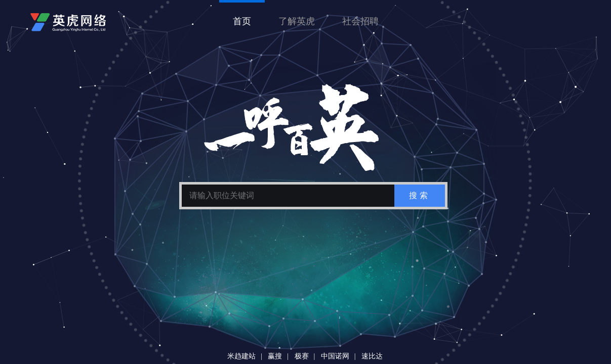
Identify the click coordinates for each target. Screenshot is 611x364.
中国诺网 (335, 356)
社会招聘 (360, 21)
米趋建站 (241, 356)
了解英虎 (297, 21)
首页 (242, 21)
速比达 (372, 356)
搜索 (420, 195)
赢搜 (275, 356)
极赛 (302, 356)
